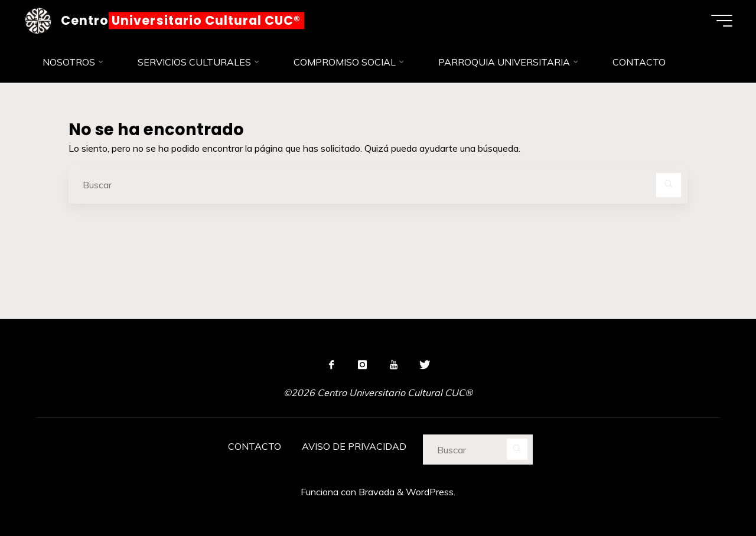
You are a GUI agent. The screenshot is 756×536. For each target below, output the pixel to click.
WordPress (430, 492)
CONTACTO (255, 446)
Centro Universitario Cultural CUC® (181, 20)
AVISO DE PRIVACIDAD (354, 446)
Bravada (375, 492)
